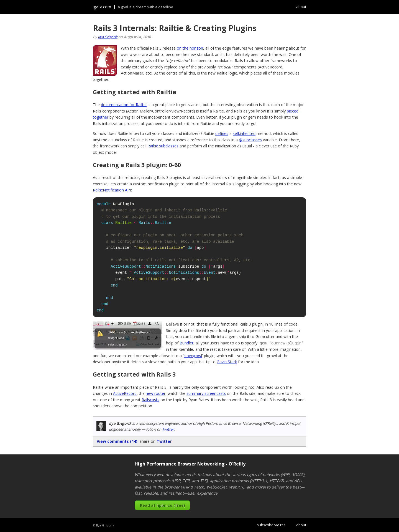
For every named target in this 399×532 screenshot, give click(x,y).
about (301, 7)
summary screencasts (206, 393)
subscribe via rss (271, 525)
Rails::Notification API (112, 190)
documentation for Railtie (124, 105)
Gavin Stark (227, 361)
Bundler (186, 343)
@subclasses (250, 140)
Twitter (168, 429)
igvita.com (102, 7)
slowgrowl (193, 355)
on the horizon (190, 48)
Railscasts (150, 399)
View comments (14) (117, 441)
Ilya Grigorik (108, 37)
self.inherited (244, 133)
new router (156, 393)
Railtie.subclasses (163, 146)
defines (222, 133)
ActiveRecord (125, 393)
